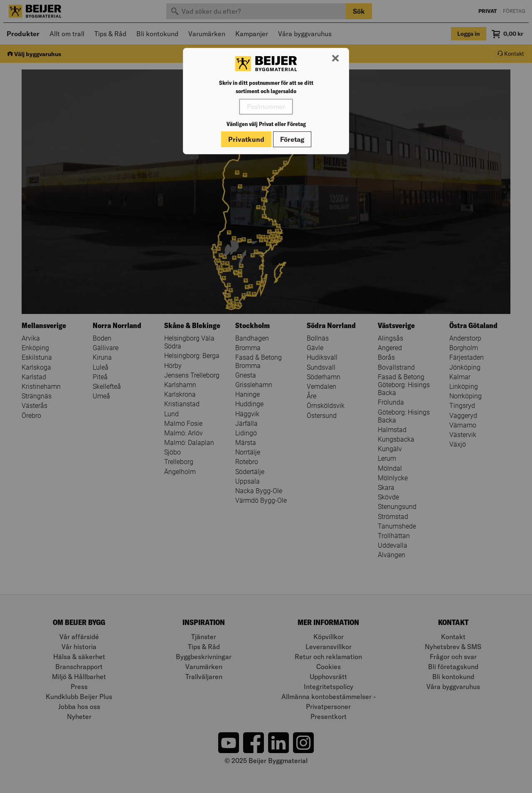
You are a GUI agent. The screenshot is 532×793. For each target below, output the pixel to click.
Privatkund (246, 139)
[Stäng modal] (335, 59)
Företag (292, 139)
